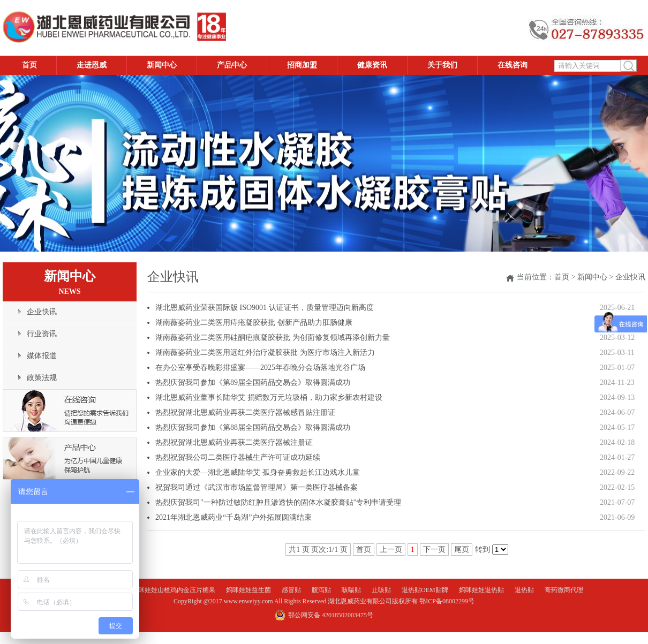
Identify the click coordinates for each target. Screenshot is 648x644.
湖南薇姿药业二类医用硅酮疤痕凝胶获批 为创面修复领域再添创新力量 (273, 338)
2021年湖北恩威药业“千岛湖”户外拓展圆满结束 (233, 517)
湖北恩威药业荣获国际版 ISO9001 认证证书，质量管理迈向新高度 (265, 308)
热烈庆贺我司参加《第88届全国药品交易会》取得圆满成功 (253, 427)
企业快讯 (630, 277)
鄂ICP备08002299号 (447, 601)
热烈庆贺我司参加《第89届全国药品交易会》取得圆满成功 (253, 382)
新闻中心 (592, 277)
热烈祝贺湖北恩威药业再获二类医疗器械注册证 (234, 442)
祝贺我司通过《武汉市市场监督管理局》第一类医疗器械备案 (257, 487)
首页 (562, 277)
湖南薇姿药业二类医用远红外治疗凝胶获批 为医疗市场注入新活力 (265, 353)
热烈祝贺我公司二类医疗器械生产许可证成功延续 (238, 457)
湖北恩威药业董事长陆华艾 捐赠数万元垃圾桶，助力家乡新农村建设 (269, 397)
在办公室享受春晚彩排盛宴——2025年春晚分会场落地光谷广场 (260, 368)
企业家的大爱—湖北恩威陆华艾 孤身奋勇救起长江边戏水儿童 (258, 472)
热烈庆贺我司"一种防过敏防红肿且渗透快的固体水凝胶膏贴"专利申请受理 (278, 502)
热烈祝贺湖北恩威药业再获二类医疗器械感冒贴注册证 (245, 412)
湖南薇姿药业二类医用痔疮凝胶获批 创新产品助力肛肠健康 (254, 323)
